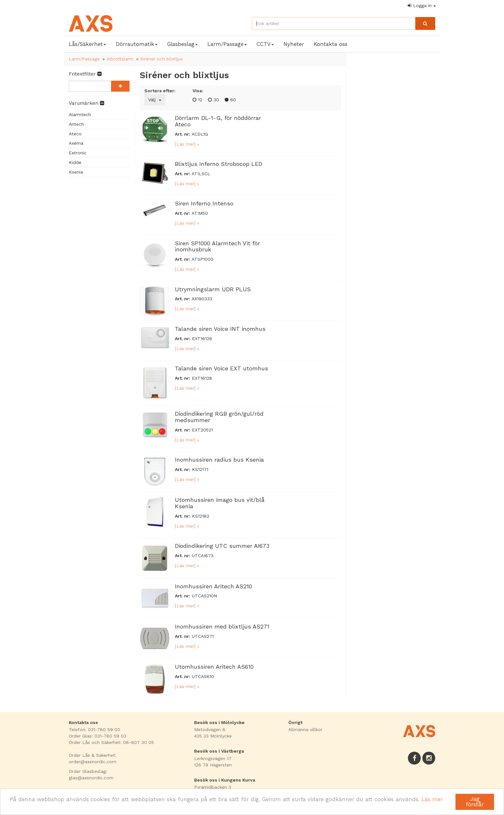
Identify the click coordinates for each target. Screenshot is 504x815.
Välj (155, 100)
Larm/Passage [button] (227, 44)
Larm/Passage (84, 59)
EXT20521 (202, 430)
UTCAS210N (204, 596)
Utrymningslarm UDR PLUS (213, 289)
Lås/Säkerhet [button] (87, 44)
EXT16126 (202, 339)
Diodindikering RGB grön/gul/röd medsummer (219, 417)
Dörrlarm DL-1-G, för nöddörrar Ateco (218, 121)
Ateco (75, 134)
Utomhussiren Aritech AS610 (214, 667)
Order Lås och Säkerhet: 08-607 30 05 (111, 742)
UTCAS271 (203, 636)
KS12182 (201, 516)
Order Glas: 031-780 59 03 (98, 736)
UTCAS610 (203, 676)
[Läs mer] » (187, 144)
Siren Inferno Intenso (204, 203)
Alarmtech (80, 114)
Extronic (78, 153)
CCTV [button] (265, 44)
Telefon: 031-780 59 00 (94, 729)
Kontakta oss (331, 44)
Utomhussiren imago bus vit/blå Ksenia (220, 503)
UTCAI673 (203, 556)
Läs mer (432, 799)
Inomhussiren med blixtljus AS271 (222, 626)
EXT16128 (202, 378)
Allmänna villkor (305, 729)
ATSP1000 (203, 259)
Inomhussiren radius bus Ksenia (219, 460)
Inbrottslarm (120, 59)
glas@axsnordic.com (91, 778)
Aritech (76, 124)
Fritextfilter (85, 74)
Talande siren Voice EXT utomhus (221, 368)
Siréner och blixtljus (162, 59)
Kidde (75, 162)
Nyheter (294, 44)
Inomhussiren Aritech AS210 (213, 586)
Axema (76, 143)
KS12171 (200, 469)
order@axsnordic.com (93, 762)
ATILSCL (201, 174)
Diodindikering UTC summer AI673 (222, 546)
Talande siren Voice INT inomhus (220, 329)
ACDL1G (200, 134)
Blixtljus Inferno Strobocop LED (219, 164)
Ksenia (76, 172)
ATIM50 (200, 213)
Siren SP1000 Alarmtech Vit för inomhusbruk (217, 246)
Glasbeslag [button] (182, 44)
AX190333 (202, 299)
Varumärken (86, 103)
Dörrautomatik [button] (137, 44)
